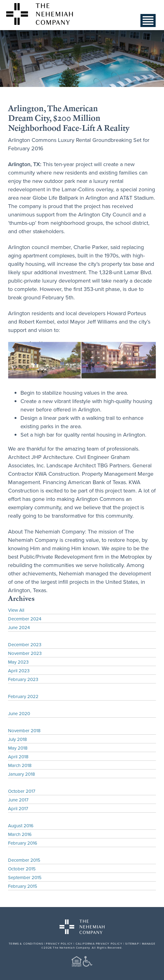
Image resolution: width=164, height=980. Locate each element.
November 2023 (25, 653)
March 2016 (20, 834)
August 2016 (21, 826)
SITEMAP (132, 944)
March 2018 (20, 765)
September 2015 (25, 877)
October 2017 (22, 791)
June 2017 (18, 800)
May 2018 (18, 748)
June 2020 (19, 713)
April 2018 (18, 757)
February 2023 (23, 679)
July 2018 (18, 739)
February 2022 (23, 696)
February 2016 (23, 843)
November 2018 (24, 730)
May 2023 (18, 662)
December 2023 (25, 644)
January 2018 (22, 774)
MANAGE (149, 944)
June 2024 (19, 627)
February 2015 (23, 886)
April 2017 (18, 808)
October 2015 (22, 869)
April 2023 (19, 671)
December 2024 (25, 619)
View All (16, 610)
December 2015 (24, 860)
